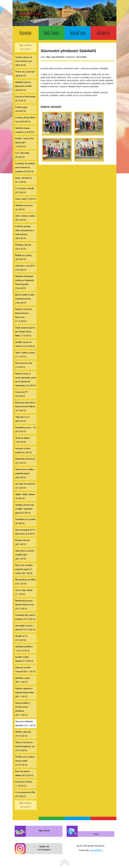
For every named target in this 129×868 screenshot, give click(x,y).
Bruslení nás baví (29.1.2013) (22, 542)
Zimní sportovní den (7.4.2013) (24, 365)
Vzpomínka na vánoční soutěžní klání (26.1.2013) (25, 555)
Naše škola (51, 33)
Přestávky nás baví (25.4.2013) (23, 247)
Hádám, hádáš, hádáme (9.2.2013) (25, 496)
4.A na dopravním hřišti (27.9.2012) (25, 794)
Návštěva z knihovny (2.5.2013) (24, 208)
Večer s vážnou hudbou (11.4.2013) (25, 355)
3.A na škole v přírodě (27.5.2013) (24, 190)
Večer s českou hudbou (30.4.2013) (25, 218)
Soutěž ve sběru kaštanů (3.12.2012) (24, 659)
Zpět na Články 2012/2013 (26, 47)
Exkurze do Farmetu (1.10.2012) (24, 784)
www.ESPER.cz (96, 850)
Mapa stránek (44, 831)
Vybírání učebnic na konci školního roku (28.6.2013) (24, 61)
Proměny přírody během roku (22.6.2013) (25, 120)
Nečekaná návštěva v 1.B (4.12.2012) (24, 649)
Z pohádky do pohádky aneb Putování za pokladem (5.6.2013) (25, 168)
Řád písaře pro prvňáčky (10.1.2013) (26, 582)
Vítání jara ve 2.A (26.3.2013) (22, 419)
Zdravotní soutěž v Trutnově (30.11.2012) (25, 670)
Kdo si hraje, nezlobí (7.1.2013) (24, 592)
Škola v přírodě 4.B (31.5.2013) (23, 180)
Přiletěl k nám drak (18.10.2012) (23, 734)
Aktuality (103, 33)
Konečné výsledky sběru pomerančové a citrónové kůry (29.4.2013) (24, 232)
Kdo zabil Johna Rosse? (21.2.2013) (25, 486)
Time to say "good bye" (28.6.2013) (25, 74)
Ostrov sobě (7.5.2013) (25, 199)
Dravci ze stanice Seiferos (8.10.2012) (24, 773)
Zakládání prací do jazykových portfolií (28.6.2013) (23, 86)
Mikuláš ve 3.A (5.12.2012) (21, 638)
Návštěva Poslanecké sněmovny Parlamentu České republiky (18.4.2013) (25, 282)
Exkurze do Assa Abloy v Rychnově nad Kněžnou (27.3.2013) (26, 407)
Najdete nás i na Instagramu (44, 848)
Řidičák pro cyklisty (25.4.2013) (23, 257)
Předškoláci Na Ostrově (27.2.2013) (25, 461)
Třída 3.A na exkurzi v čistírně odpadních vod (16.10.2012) (25, 746)
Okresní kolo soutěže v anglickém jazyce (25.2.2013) (25, 474)
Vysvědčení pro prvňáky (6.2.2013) (25, 521)
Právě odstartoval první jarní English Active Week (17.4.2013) (25, 332)
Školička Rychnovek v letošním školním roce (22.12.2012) (24, 605)
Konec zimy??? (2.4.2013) (22, 394)
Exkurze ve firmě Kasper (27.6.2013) (25, 99)
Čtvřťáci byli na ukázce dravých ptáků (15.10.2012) (25, 761)
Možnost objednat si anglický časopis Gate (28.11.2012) (24, 693)
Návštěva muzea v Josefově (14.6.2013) (25, 130)
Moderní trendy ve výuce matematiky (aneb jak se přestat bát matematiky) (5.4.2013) (26, 380)
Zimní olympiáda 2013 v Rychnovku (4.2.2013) (25, 532)
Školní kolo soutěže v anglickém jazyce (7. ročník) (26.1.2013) (24, 569)
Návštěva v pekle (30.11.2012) (22, 680)
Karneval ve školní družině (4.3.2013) (23, 451)
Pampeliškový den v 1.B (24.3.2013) (25, 430)
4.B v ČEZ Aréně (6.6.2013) (22, 155)
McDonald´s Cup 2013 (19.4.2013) (25, 268)
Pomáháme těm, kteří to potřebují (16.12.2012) (25, 617)
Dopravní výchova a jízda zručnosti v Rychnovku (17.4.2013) (24, 315)
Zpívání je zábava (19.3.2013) (22, 440)
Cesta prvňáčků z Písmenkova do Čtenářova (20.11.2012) (23, 709)
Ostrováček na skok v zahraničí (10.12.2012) (25, 628)
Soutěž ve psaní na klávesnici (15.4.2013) (25, 344)
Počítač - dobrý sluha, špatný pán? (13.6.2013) (25, 143)
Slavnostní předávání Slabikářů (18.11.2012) (25, 724)
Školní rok (78, 33)
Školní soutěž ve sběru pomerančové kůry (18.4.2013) (25, 299)
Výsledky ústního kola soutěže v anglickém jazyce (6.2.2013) (24, 509)
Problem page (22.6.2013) (21, 109)
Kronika (26, 33)
